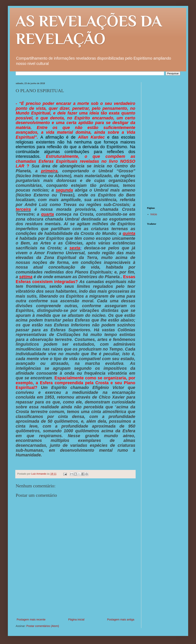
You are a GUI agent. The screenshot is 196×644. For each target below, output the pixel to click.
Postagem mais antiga (121, 619)
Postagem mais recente (31, 619)
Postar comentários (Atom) (43, 626)
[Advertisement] (75, 600)
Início (154, 214)
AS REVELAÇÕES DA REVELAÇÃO (89, 30)
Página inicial (76, 619)
